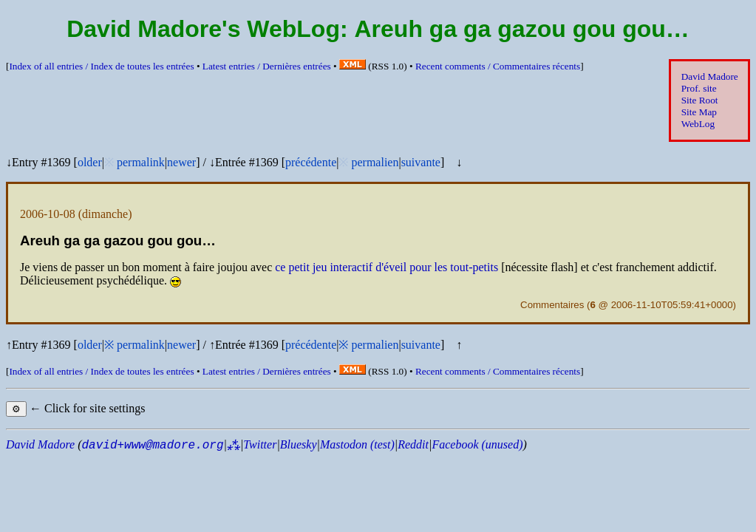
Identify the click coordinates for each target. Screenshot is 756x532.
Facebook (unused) (477, 444)
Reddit (413, 444)
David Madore (710, 76)
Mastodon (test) (357, 444)
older (90, 162)
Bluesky (299, 444)
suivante (421, 162)
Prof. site (699, 88)
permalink (141, 162)
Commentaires (552, 305)
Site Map (699, 112)
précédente (311, 162)
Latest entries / (267, 66)
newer (181, 162)
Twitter (260, 444)
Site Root (700, 100)
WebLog (698, 124)
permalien (375, 162)
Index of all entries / (101, 66)
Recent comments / (498, 66)
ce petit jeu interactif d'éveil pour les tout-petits (386, 267)
